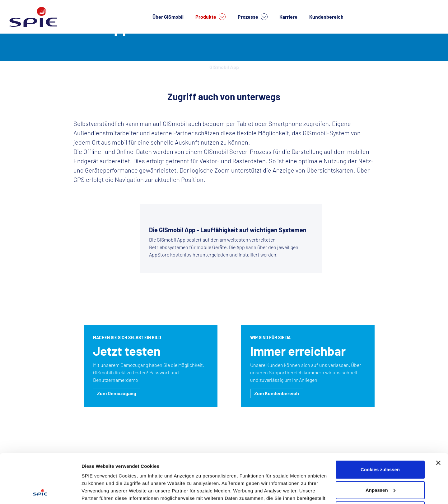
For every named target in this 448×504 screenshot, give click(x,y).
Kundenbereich (326, 17)
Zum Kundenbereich (277, 393)
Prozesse (253, 17)
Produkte (210, 17)
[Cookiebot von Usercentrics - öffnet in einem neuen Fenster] (40, 492)
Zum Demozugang (117, 393)
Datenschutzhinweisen (108, 475)
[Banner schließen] (438, 417)
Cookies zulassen (380, 424)
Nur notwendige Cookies (380, 464)
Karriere (288, 17)
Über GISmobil (168, 17)
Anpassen (380, 444)
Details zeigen (97, 492)
